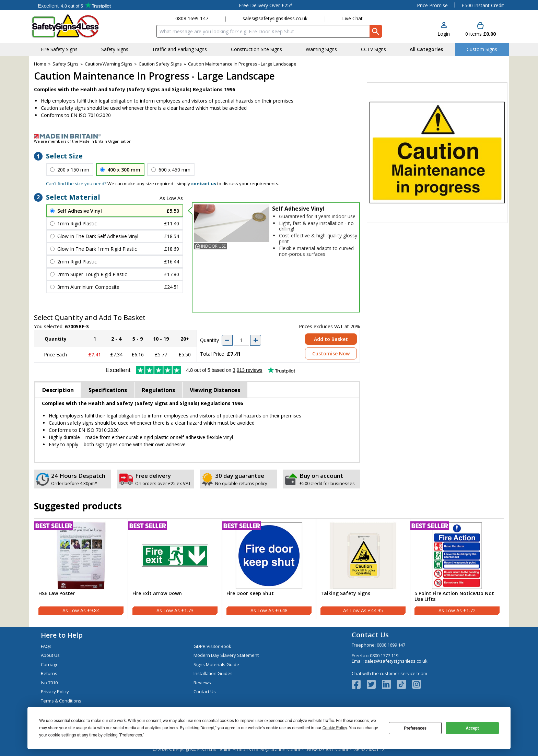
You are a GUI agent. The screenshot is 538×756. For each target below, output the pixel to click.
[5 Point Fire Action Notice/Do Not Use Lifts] (457, 569)
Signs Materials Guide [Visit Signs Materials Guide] (216, 664)
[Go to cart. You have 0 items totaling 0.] (481, 30)
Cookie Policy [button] (335, 728)
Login (444, 34)
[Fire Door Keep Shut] (269, 569)
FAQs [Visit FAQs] (46, 646)
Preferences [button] (131, 735)
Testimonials (74, 5)
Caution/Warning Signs (109, 64)
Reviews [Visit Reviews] (202, 683)
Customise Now (331, 353)
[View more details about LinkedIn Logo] (389, 684)
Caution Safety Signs (160, 64)
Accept (472, 728)
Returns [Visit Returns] (49, 673)
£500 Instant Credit (483, 5)
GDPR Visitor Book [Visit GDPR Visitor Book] (212, 646)
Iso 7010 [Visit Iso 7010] (49, 683)
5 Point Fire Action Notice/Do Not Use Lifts (454, 596)
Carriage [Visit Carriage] (50, 664)
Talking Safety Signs (345, 594)
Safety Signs (66, 64)
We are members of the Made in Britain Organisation (83, 141)
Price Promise (432, 5)
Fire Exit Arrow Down (157, 594)
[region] (81, 556)
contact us (204, 184)
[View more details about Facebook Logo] (359, 684)
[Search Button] (376, 31)
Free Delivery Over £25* (266, 5)
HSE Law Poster (57, 594)
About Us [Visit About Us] (50, 655)
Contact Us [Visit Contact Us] (205, 692)
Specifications (108, 390)
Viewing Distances (215, 390)
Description (58, 390)
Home (40, 64)
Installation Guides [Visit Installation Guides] (213, 673)
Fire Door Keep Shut (250, 594)
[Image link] (269, 136)
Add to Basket (331, 339)
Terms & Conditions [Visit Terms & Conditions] (61, 701)
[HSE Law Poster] (81, 569)
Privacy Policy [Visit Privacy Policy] (55, 692)
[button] (444, 30)
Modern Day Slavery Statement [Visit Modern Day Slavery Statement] (226, 655)
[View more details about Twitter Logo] (374, 684)
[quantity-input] (241, 340)
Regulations (158, 390)
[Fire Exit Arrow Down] (175, 569)
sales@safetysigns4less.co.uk (275, 18)
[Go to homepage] (72, 26)
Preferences (415, 728)
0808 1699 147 (192, 18)
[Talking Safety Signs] (363, 569)
